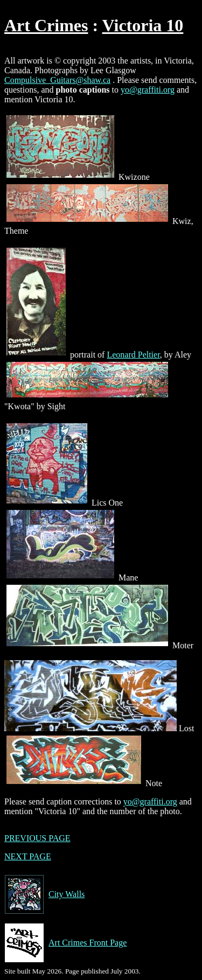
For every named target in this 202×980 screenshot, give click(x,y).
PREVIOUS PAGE (37, 838)
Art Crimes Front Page (65, 943)
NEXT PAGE (28, 856)
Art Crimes (46, 25)
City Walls (44, 894)
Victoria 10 (143, 25)
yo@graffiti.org (148, 90)
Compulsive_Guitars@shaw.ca (57, 80)
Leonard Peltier (133, 355)
